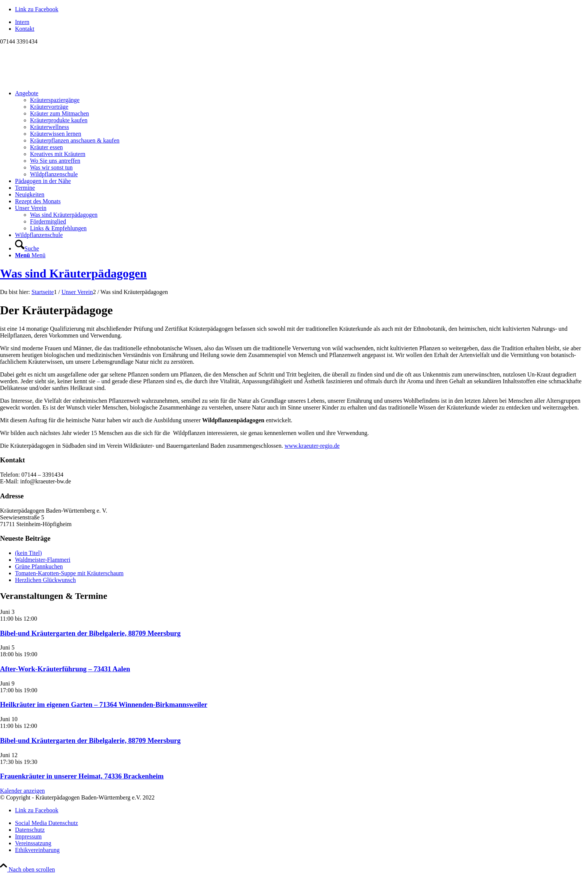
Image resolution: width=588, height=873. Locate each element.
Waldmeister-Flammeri (43, 560)
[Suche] (27, 248)
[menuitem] (301, 22)
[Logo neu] (56, 80)
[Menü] (30, 255)
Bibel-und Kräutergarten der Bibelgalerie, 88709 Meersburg (90, 633)
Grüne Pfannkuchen (39, 566)
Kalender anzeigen (22, 791)
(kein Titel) (28, 553)
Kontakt (25, 29)
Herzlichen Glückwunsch (45, 580)
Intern (22, 22)
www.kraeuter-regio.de (312, 446)
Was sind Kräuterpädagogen (73, 273)
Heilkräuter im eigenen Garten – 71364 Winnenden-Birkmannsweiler (104, 704)
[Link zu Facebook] (37, 9)
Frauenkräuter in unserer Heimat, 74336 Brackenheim (82, 776)
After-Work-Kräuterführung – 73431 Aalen (65, 669)
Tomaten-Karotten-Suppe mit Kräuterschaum (69, 573)
